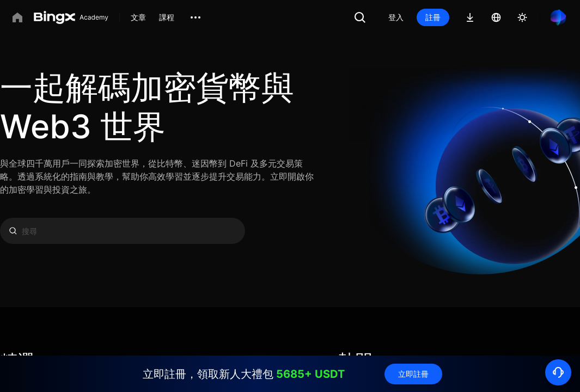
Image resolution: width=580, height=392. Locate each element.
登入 (396, 17)
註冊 (433, 17)
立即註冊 (413, 374)
